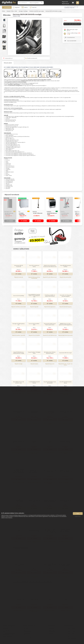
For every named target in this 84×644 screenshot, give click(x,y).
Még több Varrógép (19, 364)
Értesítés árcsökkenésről (31, 58)
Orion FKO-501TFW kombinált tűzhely (65, 382)
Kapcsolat (33, 7)
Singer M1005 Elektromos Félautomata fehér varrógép (19, 353)
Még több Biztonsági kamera (50, 307)
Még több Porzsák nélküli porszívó (50, 277)
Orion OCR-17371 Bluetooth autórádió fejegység (65, 296)
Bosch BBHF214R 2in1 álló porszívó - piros (19, 382)
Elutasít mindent (78, 516)
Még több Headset (34, 364)
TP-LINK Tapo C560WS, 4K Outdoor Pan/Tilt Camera (50, 296)
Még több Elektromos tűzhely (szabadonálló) (34, 278)
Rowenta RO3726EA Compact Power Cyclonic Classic (50, 324)
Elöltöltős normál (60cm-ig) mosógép (37, 11)
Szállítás (25, 7)
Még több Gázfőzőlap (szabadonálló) (19, 307)
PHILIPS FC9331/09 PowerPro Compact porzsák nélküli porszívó (50, 266)
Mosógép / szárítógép (23, 11)
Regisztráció (65, 2)
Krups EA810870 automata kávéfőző (65, 266)
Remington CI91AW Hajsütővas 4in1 (19, 324)
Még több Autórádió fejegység (65, 307)
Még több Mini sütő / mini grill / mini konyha (65, 364)
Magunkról (16, 7)
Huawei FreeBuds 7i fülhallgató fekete (34, 353)
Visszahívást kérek (71, 37)
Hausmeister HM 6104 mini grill (65, 353)
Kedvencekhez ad (8, 58)
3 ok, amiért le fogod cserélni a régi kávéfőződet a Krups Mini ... (71, 7)
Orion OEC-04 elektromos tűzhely (34, 266)
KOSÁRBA (11, 221)
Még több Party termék (50, 364)
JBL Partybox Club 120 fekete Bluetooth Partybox (50, 353)
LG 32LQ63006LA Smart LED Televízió (34, 382)
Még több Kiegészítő (34, 307)
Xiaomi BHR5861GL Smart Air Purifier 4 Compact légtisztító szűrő (34, 296)
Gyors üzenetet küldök (72, 41)
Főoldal (3, 11)
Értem (78, 514)
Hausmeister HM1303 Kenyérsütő (19, 266)
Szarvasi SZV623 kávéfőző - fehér (34, 324)
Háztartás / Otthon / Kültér (12, 11)
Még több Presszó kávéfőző (34, 335)
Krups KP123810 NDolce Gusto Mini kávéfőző (50, 382)
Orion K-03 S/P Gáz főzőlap (19, 296)
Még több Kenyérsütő (19, 277)
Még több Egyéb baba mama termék (65, 335)
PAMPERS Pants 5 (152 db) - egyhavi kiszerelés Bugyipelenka (65, 324)
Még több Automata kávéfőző (65, 277)
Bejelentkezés (65, 4)
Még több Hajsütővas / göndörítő (19, 335)
